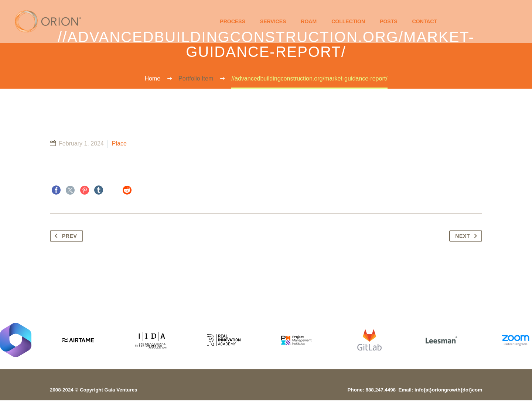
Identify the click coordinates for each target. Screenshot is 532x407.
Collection (348, 21)
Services (273, 21)
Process (232, 21)
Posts (388, 21)
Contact (425, 21)
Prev (64, 236)
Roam (309, 21)
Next (468, 236)
